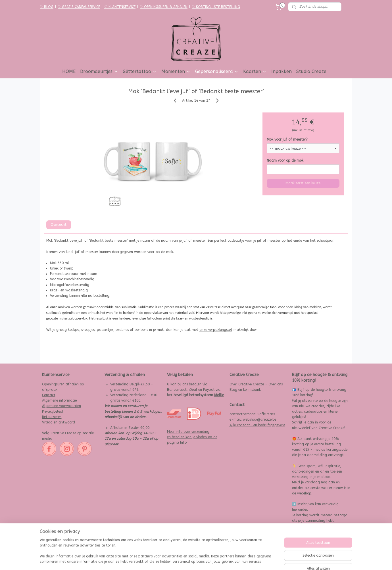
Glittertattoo (140, 71)
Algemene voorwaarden (61, 406)
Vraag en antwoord (59, 422)
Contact (49, 395)
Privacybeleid (53, 412)
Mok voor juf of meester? (287, 139)
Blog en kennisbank (245, 390)
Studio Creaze (311, 71)
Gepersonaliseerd (217, 71)
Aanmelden (306, 537)
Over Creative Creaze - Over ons (256, 384)
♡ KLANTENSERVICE (120, 7)
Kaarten (255, 71)
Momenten (176, 71)
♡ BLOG (47, 7)
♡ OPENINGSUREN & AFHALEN (164, 7)
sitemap (179, 560)
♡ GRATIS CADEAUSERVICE (79, 7)
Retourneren (52, 417)
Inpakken (282, 71)
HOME (69, 71)
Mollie (219, 395)
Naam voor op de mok (285, 160)
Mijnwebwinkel (258, 560)
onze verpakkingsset (216, 330)
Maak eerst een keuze (303, 183)
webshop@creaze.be (259, 419)
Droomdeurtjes (99, 71)
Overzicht (59, 225)
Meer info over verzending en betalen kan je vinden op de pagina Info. (192, 437)
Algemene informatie (59, 400)
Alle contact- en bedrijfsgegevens (257, 425)
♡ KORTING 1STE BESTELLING (216, 7)
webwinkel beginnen (210, 560)
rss (190, 560)
